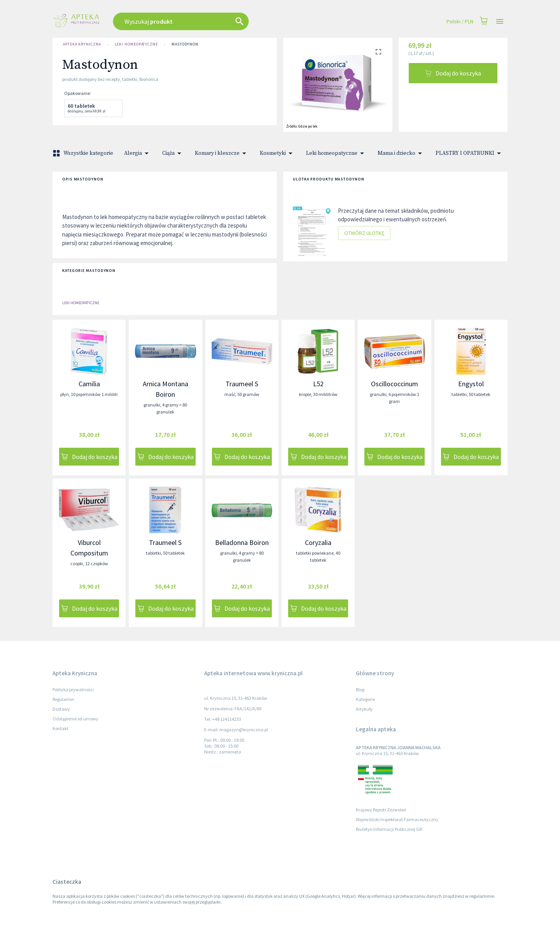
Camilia (89, 384)
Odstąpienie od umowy (75, 719)
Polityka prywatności (73, 689)
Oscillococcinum (395, 384)
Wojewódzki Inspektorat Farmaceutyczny (397, 819)
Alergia (138, 153)
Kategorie (365, 699)
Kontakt (60, 728)
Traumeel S (242, 384)
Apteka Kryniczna (82, 44)
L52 (318, 384)
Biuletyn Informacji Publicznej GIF (389, 829)
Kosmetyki (277, 153)
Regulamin (63, 699)
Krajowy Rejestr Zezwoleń (381, 810)
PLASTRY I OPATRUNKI (470, 153)
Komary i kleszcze (222, 153)
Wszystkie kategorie (84, 153)
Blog (360, 689)
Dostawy (61, 709)
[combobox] (223, 21)
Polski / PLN (460, 22)
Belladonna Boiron (242, 542)
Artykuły (364, 709)
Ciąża (173, 153)
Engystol (471, 384)
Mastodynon (185, 44)
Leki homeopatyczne (136, 44)
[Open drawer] (500, 22)
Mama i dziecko (401, 153)
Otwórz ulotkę (364, 233)
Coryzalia (318, 542)
